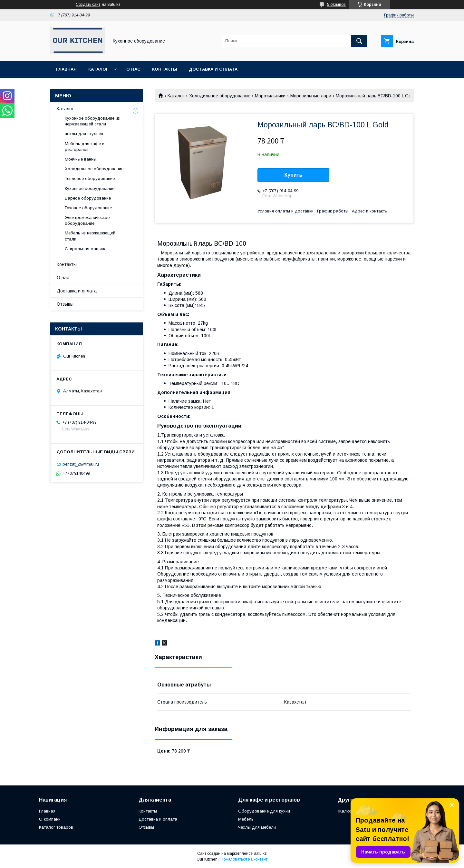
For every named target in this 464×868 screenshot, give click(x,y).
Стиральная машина (86, 249)
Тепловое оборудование (90, 178)
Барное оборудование (88, 198)
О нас (133, 69)
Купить (294, 175)
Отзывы (65, 304)
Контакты (165, 69)
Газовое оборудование (88, 208)
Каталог (98, 69)
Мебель (246, 819)
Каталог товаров (56, 827)
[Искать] (359, 41)
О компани (50, 819)
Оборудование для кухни (264, 811)
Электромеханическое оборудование (87, 220)
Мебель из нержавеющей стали (90, 236)
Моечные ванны (81, 159)
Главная (66, 69)
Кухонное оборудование (90, 188)
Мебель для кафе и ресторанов (85, 147)
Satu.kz (260, 853)
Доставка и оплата (213, 69)
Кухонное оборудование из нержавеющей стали (92, 121)
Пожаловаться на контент (244, 859)
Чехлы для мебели (257, 827)
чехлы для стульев (84, 134)
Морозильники (270, 96)
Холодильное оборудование (220, 96)
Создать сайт (88, 5)
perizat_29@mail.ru (81, 464)
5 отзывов (336, 5)
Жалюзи (346, 811)
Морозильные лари (311, 96)
